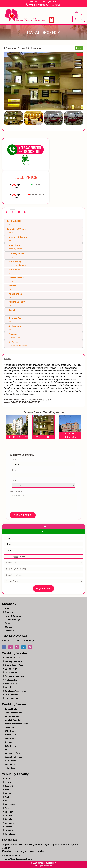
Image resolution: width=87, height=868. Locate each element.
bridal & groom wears (14, 665)
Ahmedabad (10, 834)
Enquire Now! (43, 589)
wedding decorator (13, 661)
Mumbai (8, 816)
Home (7, 609)
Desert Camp (10, 727)
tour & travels (11, 695)
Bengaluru (9, 819)
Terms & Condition (13, 616)
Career (8, 623)
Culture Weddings (12, 620)
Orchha (8, 782)
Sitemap (8, 627)
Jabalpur (8, 790)
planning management (15, 676)
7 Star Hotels (10, 735)
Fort (6, 750)
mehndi (8, 687)
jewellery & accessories (15, 691)
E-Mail (15, 470)
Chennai (8, 827)
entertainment (11, 669)
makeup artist (11, 673)
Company (9, 612)
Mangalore (9, 823)
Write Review (16, 491)
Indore (8, 801)
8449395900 (15, 636)
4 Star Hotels (10, 746)
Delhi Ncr (9, 812)
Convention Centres (13, 757)
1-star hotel (10, 768)
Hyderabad (9, 830)
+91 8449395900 (37, 5)
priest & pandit (11, 698)
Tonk (7, 808)
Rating (15, 481)
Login (77, 12)
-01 (25, 636)
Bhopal (8, 793)
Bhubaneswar (10, 805)
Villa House (10, 764)
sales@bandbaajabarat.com (17, 859)
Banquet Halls (11, 709)
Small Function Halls (14, 716)
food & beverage (12, 658)
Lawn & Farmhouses (13, 713)
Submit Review (23, 515)
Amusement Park (12, 753)
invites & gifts (11, 684)
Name (15, 459)
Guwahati (9, 786)
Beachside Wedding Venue (16, 724)
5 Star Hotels (10, 739)
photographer (11, 680)
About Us (57, 5)
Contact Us (10, 631)
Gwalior (8, 797)
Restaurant (9, 742)
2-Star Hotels (10, 761)
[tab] (7, 212)
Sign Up (79, 19)
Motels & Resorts (12, 720)
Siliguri (8, 779)
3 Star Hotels (10, 731)
